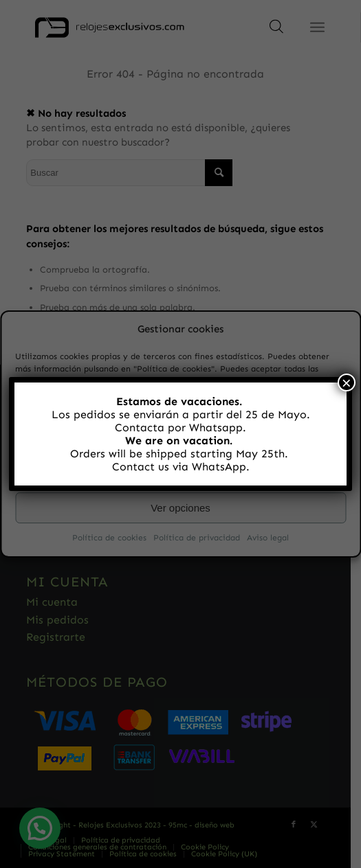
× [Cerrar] (347, 382)
